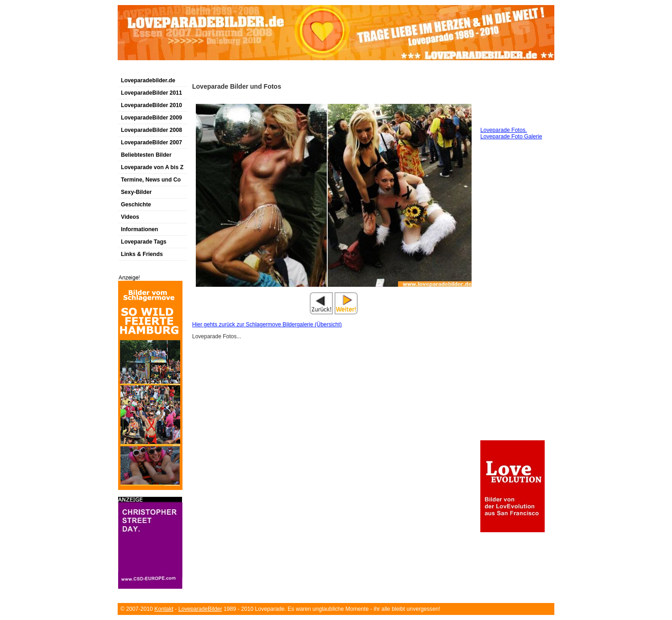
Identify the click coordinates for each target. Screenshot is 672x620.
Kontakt (164, 609)
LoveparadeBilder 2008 (151, 130)
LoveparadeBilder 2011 (151, 93)
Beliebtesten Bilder (146, 155)
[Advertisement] (225, 71)
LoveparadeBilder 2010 (151, 105)
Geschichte (136, 205)
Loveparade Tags (144, 242)
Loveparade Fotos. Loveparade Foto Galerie (511, 133)
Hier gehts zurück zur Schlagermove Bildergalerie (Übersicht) (267, 324)
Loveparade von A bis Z (152, 167)
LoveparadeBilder (200, 609)
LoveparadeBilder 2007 (151, 142)
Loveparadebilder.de (148, 80)
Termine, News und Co (151, 180)
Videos (130, 217)
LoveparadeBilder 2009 (151, 118)
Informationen (140, 229)
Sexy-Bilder (136, 192)
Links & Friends (142, 254)
